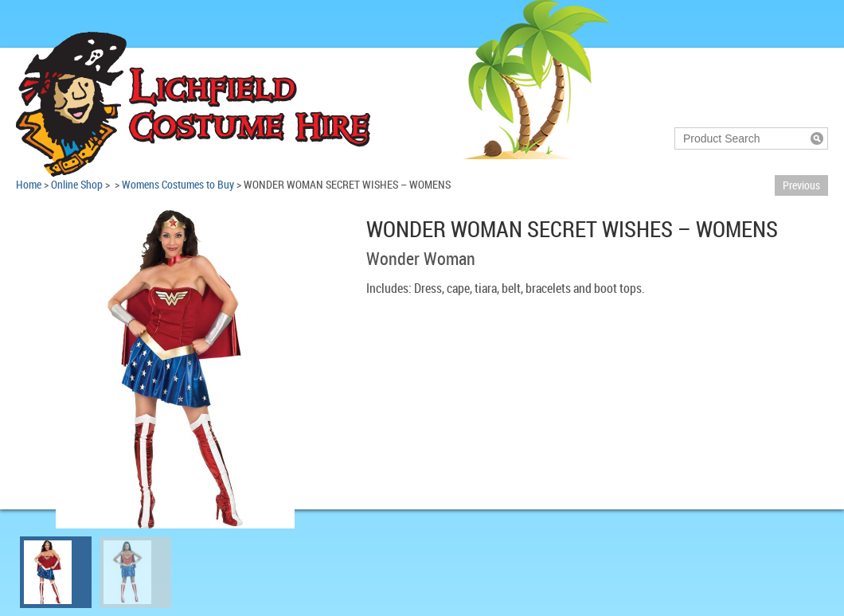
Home (29, 184)
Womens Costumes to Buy (178, 184)
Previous (801, 185)
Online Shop (77, 184)
